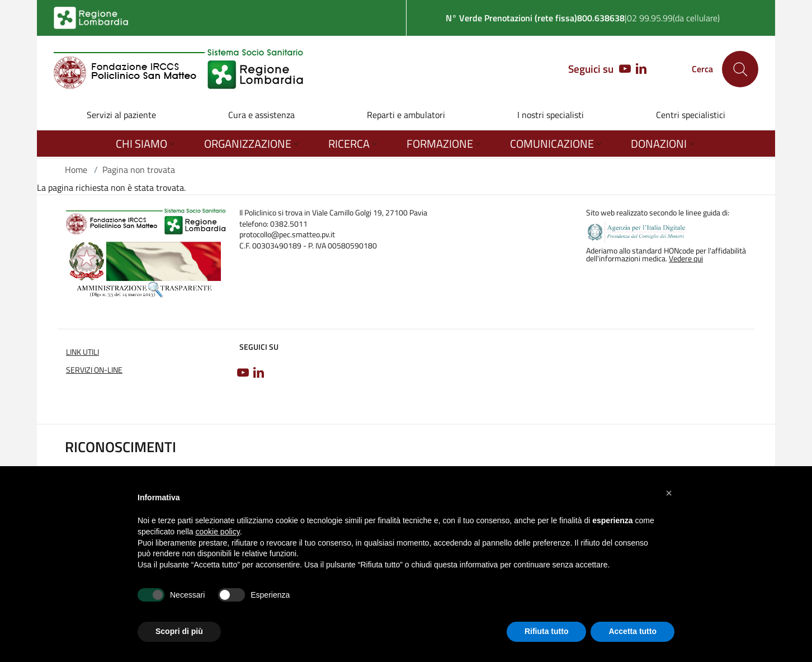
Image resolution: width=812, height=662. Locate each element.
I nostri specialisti (551, 115)
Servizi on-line (94, 370)
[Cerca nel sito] (740, 69)
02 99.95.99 (650, 18)
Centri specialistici (691, 115)
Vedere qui (686, 259)
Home (76, 170)
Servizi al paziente (121, 115)
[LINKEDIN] (641, 69)
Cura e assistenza (261, 115)
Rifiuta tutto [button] (547, 631)
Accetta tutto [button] (632, 631)
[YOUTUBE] (622, 69)
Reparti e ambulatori (406, 115)
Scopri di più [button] (179, 631)
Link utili (82, 352)
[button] (669, 493)
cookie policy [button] (218, 532)
